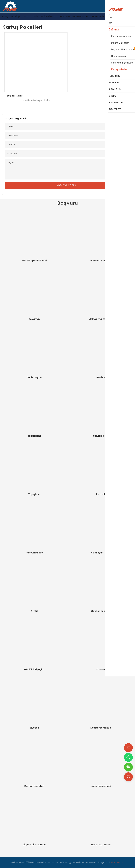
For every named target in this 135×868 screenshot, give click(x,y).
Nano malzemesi (101, 786)
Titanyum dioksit (34, 553)
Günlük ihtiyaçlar (34, 669)
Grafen (101, 377)
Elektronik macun (101, 728)
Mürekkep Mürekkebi (34, 261)
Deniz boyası (34, 377)
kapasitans (34, 436)
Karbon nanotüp (34, 786)
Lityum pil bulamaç (34, 845)
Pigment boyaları (101, 261)
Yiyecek (34, 728)
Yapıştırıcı (34, 494)
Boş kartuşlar (15, 96)
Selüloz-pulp (101, 436)
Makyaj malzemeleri (101, 319)
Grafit (34, 611)
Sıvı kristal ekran (101, 845)
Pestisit (101, 494)
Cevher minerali (101, 611)
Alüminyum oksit (101, 553)
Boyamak (34, 319)
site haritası (117, 862)
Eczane (101, 669)
